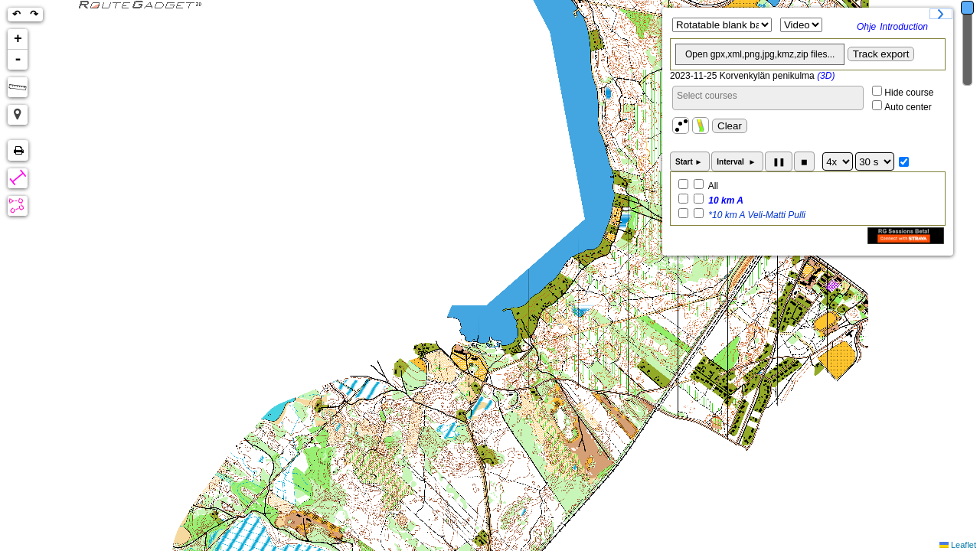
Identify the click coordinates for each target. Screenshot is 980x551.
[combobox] (768, 98)
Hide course (909, 93)
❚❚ (779, 162)
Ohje (866, 27)
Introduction (904, 27)
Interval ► (737, 162)
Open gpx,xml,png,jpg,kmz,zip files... (760, 54)
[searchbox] (768, 96)
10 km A (725, 201)
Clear (730, 126)
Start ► (690, 162)
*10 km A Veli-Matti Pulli (756, 215)
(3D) (826, 76)
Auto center (908, 107)
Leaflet (964, 545)
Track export (881, 54)
